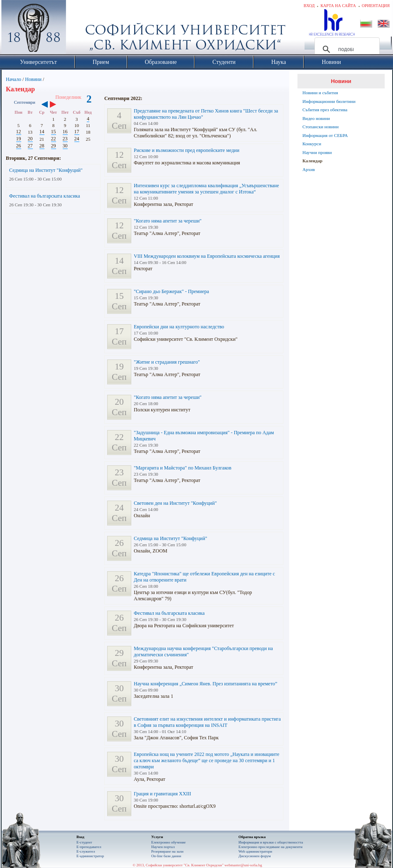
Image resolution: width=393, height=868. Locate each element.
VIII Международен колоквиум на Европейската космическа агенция (207, 256)
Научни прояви (317, 152)
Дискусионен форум (255, 856)
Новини (33, 79)
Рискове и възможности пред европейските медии (187, 150)
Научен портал (163, 847)
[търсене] (346, 49)
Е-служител (86, 851)
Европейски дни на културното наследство (179, 327)
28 (42, 146)
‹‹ (45, 105)
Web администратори (255, 851)
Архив (309, 169)
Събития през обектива (325, 110)
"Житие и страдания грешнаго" (167, 362)
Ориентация (376, 6)
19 (19, 139)
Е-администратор (90, 856)
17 (77, 132)
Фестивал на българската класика (45, 196)
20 (30, 139)
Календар (312, 161)
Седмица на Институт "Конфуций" (46, 170)
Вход (309, 6)
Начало (14, 79)
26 (19, 146)
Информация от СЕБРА (325, 135)
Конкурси (312, 144)
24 (77, 139)
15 (54, 132)
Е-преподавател (89, 847)
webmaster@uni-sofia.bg (243, 865)
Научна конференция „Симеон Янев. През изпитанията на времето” (205, 684)
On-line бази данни (166, 856)
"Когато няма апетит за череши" (168, 221)
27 (30, 146)
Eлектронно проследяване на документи (270, 847)
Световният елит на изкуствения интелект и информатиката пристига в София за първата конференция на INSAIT (207, 722)
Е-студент (84, 842)
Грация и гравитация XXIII (162, 794)
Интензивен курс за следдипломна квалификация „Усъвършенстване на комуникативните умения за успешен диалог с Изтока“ (206, 189)
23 (65, 139)
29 (54, 146)
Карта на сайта (338, 6)
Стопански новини (321, 127)
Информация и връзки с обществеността (271, 842)
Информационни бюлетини (329, 101)
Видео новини (316, 118)
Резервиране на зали (167, 851)
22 (54, 139)
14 (42, 132)
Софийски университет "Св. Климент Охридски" (81, 29)
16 (65, 132)
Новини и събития (320, 93)
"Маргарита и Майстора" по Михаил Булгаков (183, 468)
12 (19, 132)
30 (65, 146)
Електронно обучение (168, 842)
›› (57, 105)
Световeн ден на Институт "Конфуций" (175, 503)
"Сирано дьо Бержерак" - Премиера (171, 291)
